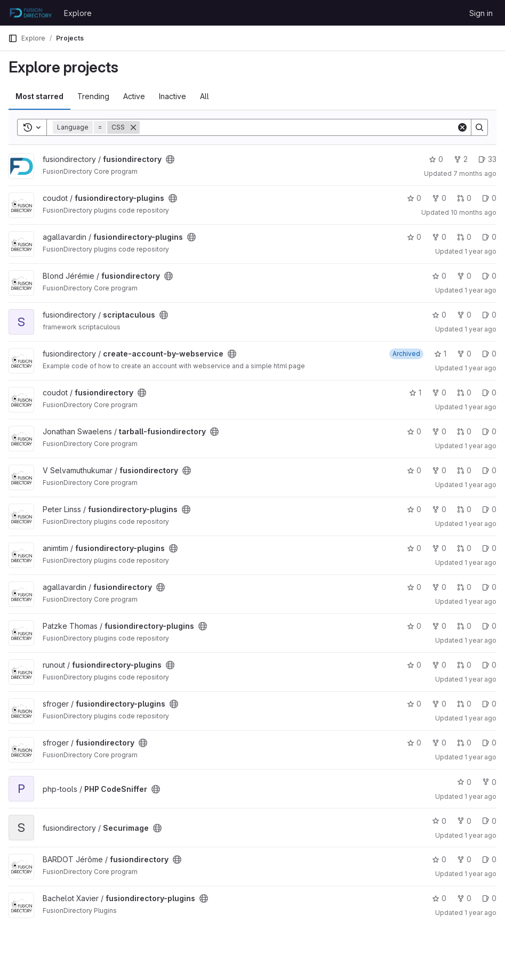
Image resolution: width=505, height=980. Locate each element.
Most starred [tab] (39, 96)
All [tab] (205, 96)
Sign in (481, 13)
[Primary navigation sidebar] (13, 38)
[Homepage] (31, 13)
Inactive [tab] (173, 96)
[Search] (298, 127)
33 (487, 159)
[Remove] (133, 127)
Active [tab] (134, 96)
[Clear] (462, 127)
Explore (78, 13)
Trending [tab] (93, 96)
